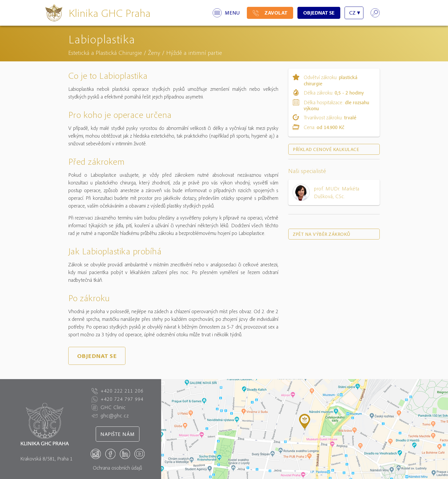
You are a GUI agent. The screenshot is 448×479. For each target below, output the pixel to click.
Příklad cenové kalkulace (326, 149)
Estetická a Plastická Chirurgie (105, 53)
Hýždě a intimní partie (194, 53)
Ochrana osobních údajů (117, 468)
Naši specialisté (307, 171)
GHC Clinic (109, 407)
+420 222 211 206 (117, 391)
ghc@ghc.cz (110, 416)
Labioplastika (102, 39)
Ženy (154, 53)
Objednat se (319, 13)
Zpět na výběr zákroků (322, 234)
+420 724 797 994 (117, 399)
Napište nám (118, 434)
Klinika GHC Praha (110, 13)
